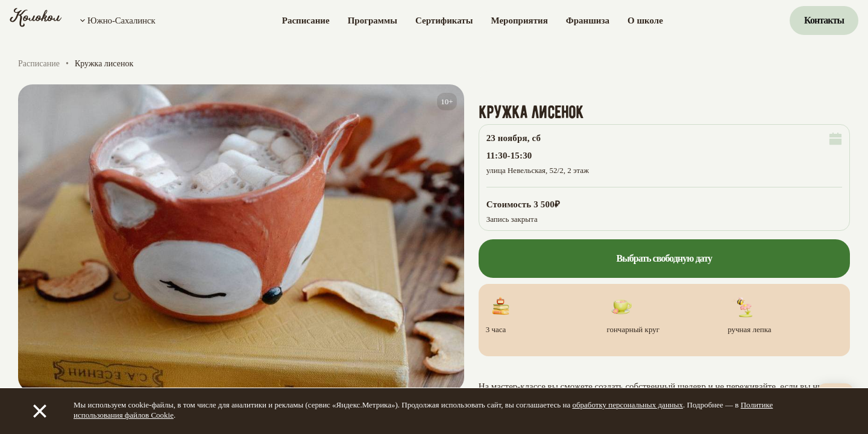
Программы (373, 20)
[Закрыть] (40, 411)
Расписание (306, 20)
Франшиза (588, 20)
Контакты (824, 20)
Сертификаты (444, 20)
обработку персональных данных (627, 405)
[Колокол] (36, 20)
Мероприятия (519, 20)
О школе (645, 20)
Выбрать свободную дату (664, 258)
